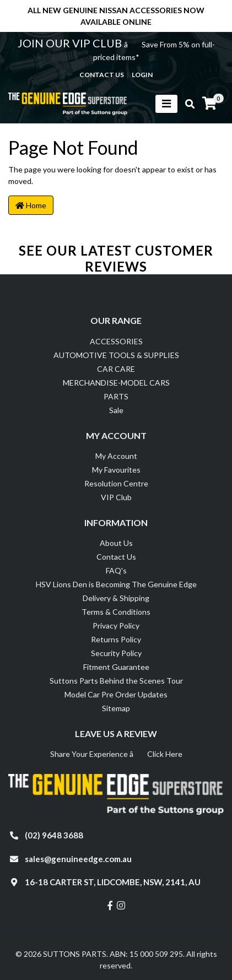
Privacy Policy (116, 626)
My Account (116, 456)
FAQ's (116, 570)
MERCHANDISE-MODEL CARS (116, 383)
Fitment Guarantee (116, 667)
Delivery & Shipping (116, 598)
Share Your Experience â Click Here (116, 754)
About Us (116, 543)
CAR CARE (116, 369)
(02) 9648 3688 (54, 835)
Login (142, 75)
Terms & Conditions (116, 612)
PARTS (116, 396)
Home (31, 205)
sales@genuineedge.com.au (78, 859)
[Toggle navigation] (166, 104)
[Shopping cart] (209, 104)
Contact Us (116, 557)
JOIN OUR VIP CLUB (71, 43)
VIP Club (116, 497)
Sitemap (116, 708)
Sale (116, 410)
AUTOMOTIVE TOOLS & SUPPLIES (116, 355)
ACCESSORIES (116, 341)
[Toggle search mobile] (187, 104)
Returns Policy (116, 639)
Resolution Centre (116, 483)
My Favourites (116, 470)
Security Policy (116, 653)
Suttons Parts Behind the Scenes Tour (116, 681)
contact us (102, 75)
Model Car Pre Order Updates (116, 694)
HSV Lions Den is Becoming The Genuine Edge (116, 584)
